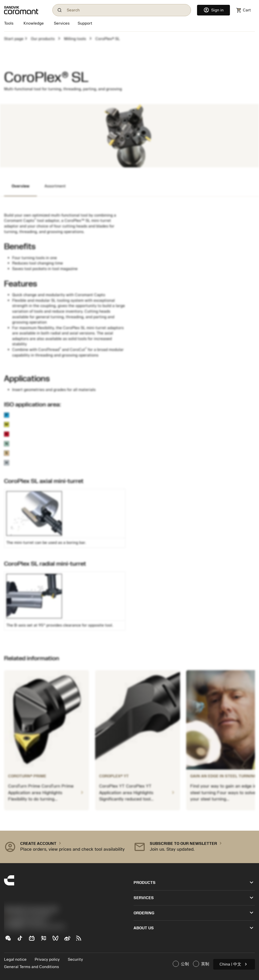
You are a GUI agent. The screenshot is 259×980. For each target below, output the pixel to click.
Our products (43, 39)
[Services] (62, 23)
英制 (201, 964)
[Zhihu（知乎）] (46, 940)
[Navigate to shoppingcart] (243, 10)
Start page (14, 39)
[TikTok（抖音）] (22, 940)
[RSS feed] (81, 940)
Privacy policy (47, 959)
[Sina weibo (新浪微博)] (69, 940)
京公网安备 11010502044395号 (34, 927)
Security (75, 959)
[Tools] (10, 24)
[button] (65, 847)
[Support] (85, 24)
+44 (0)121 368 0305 (27, 916)
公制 (181, 964)
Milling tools (75, 39)
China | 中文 (234, 964)
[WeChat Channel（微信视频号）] (58, 940)
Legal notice (15, 959)
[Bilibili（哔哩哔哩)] (34, 940)
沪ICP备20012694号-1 (25, 921)
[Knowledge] (34, 24)
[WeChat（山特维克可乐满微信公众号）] (10, 940)
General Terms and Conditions (31, 967)
